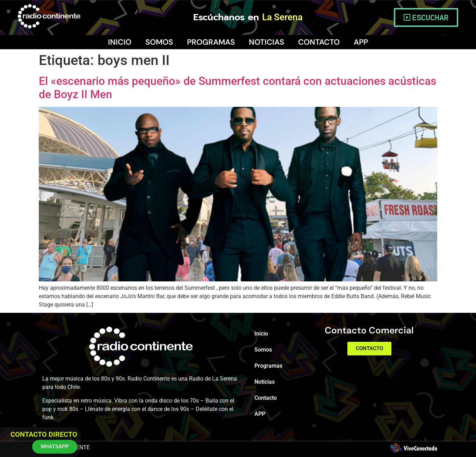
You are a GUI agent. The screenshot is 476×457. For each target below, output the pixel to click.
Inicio (120, 42)
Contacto (319, 42)
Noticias (266, 42)
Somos (159, 42)
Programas (211, 42)
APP (361, 42)
